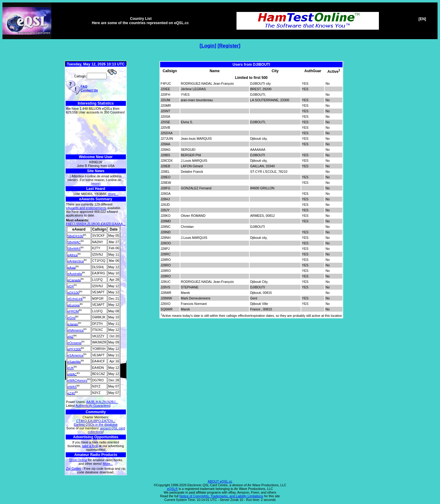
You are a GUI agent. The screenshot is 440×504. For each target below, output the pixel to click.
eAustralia (75, 274)
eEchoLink (75, 299)
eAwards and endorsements (86, 208)
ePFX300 (74, 349)
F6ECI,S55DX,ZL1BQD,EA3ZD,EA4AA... (96, 224)
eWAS (72, 387)
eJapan (73, 324)
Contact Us (89, 90)
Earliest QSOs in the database (96, 424)
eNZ (71, 336)
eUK (71, 368)
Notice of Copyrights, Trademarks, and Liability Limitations (221, 496)
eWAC (72, 374)
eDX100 (73, 292)
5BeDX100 (75, 236)
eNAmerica (76, 330)
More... (108, 464)
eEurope (74, 305)
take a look (90, 446)
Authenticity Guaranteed (93, 406)
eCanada (74, 280)
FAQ (84, 87)
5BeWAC (74, 242)
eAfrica (73, 255)
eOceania (75, 343)
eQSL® (172, 489)
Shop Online (78, 460)
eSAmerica (75, 355)
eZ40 (71, 393)
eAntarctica (76, 261)
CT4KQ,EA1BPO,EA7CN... (96, 421)
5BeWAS (74, 249)
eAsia (72, 267)
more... (113, 194)
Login (208, 46)
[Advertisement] (96, 134)
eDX (71, 286)
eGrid (71, 318)
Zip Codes (73, 469)
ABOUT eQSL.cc (220, 481)
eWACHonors (77, 380)
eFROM (73, 311)
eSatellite (74, 361)
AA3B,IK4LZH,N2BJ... (102, 402)
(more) (96, 183)
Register (229, 46)
